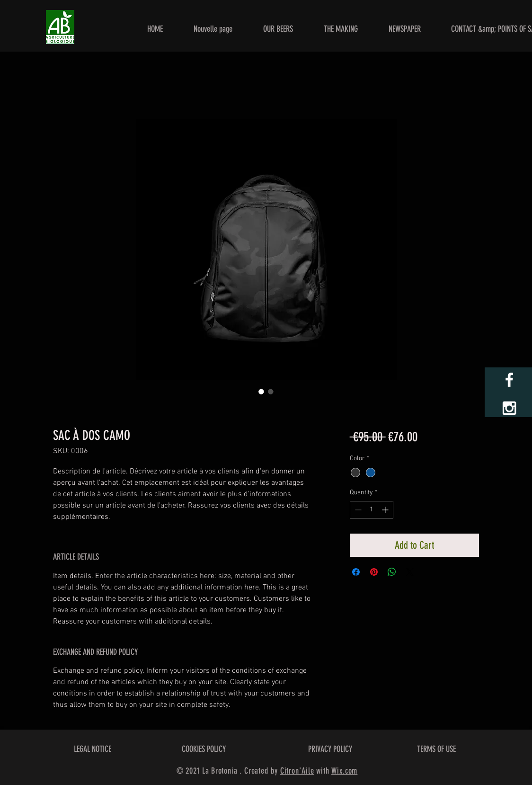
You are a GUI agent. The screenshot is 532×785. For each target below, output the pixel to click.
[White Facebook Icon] (509, 380)
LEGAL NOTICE (93, 749)
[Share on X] (410, 572)
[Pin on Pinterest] (374, 572)
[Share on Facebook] (356, 572)
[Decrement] (357, 510)
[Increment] (386, 510)
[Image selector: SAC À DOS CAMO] (261, 392)
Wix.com (344, 771)
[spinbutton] (372, 510)
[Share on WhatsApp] (392, 572)
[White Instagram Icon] (509, 408)
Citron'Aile (297, 771)
